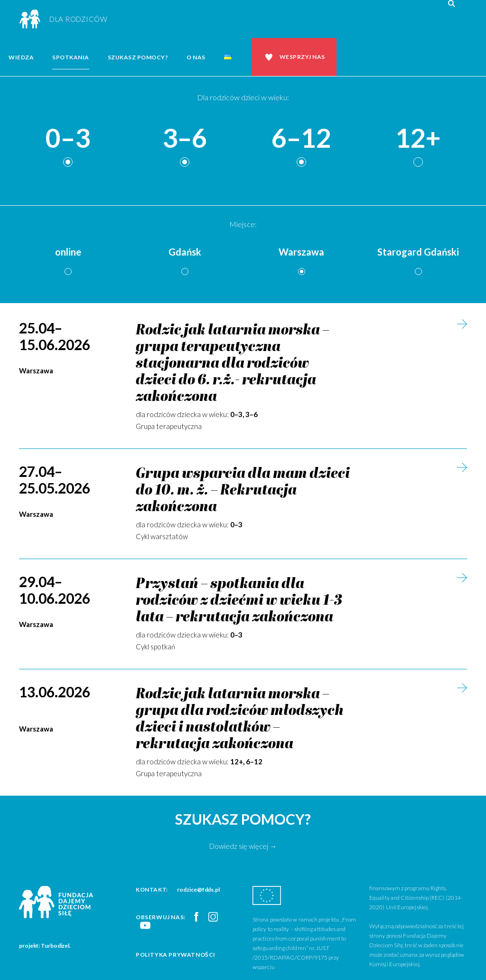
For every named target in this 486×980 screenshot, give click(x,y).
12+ (418, 138)
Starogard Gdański (418, 252)
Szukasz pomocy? (138, 57)
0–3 (68, 138)
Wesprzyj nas (302, 57)
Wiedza (21, 57)
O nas (196, 57)
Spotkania (71, 57)
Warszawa (301, 252)
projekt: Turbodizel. (45, 946)
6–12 (301, 138)
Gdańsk (185, 252)
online (68, 252)
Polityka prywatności (176, 955)
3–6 (185, 138)
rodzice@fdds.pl (198, 890)
